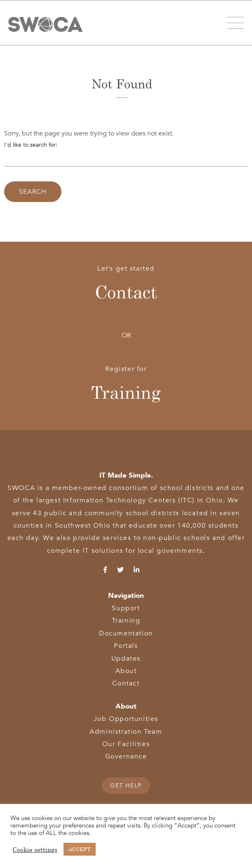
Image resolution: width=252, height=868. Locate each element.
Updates (126, 659)
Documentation (126, 633)
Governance (126, 756)
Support (126, 608)
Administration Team (126, 732)
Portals (126, 646)
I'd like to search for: (31, 145)
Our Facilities (126, 744)
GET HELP (126, 786)
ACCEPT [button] (80, 849)
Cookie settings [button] (35, 849)
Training (126, 392)
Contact (126, 292)
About (126, 671)
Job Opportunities (126, 719)
